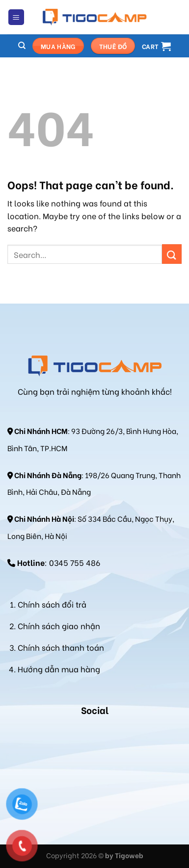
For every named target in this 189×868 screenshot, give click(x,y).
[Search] (22, 46)
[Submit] (172, 254)
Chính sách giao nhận (59, 625)
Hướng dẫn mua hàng (59, 669)
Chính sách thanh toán (61, 647)
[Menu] (16, 17)
